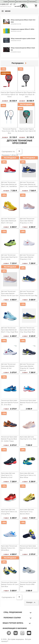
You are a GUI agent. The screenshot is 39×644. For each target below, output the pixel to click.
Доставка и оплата (22, 2)
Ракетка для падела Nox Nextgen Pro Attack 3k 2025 (27, 94)
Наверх (31, 602)
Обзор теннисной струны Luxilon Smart (23, 39)
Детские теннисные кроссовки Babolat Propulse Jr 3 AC (27, 257)
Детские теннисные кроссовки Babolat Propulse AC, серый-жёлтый (27, 367)
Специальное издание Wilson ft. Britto (23, 29)
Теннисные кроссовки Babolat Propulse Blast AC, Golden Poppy (9, 439)
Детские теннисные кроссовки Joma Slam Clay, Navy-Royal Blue (28, 330)
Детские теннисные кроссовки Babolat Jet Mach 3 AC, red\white (9, 184)
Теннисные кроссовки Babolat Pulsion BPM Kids (28, 584)
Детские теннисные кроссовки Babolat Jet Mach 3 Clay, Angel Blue (10, 330)
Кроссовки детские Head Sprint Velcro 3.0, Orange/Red (9, 512)
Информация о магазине (15, 628)
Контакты (12, 2)
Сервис (6, 2)
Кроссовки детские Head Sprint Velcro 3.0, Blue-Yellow (28, 475)
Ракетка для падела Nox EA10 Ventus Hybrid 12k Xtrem (9, 94)
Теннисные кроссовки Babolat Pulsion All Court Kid (29, 402)
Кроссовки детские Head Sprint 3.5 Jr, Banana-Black (27, 512)
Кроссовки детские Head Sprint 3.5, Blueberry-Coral (8, 475)
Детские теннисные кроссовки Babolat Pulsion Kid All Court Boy (29, 293)
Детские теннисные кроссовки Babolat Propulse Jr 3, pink (27, 221)
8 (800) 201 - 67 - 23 (8, 4)
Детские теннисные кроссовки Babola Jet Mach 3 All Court (9, 221)
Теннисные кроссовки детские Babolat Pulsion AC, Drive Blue (10, 402)
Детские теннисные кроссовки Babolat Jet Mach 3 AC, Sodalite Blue (29, 184)
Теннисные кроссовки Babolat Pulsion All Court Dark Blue (10, 584)
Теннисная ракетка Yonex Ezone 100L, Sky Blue (9, 131)
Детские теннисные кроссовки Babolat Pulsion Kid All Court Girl (10, 293)
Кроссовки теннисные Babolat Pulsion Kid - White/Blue (9, 548)
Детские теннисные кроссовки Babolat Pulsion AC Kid (8, 366)
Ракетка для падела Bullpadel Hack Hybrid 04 (27, 130)
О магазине (32, 2)
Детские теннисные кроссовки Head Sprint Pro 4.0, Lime (9, 257)
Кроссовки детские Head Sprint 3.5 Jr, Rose (28, 438)
